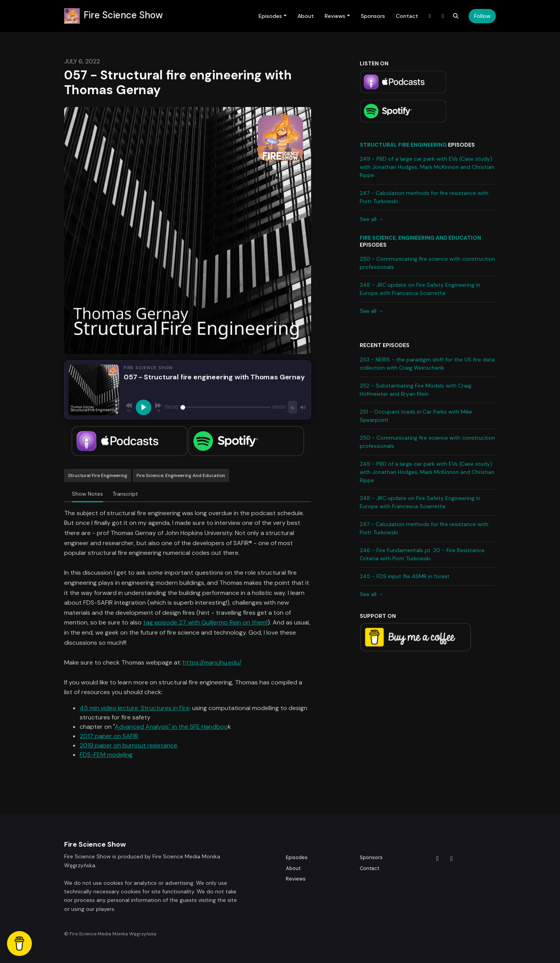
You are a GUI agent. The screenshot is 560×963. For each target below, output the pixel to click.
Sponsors (373, 16)
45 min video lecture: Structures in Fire (135, 708)
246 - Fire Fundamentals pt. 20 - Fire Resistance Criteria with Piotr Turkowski (422, 554)
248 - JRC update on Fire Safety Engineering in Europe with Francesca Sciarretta (420, 289)
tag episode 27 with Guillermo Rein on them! (205, 622)
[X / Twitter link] (430, 16)
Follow (482, 16)
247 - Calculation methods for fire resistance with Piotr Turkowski (424, 197)
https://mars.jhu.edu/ (212, 662)
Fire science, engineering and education (420, 238)
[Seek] (226, 407)
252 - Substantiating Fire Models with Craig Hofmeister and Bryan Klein (416, 390)
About (306, 16)
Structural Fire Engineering (403, 145)
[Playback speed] (292, 407)
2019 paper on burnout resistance (129, 745)
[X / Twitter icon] (437, 859)
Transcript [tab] (125, 494)
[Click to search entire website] (456, 16)
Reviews (335, 16)
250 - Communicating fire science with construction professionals (427, 263)
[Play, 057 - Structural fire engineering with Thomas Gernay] (143, 407)
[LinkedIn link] (443, 16)
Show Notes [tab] (87, 494)
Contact (407, 16)
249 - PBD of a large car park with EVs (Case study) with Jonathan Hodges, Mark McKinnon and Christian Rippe (427, 167)
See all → (372, 219)
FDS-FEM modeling (106, 755)
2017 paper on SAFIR (109, 736)
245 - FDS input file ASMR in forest (405, 576)
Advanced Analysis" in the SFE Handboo (171, 727)
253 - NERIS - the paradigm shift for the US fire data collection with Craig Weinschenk (427, 364)
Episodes (270, 16)
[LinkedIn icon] (451, 859)
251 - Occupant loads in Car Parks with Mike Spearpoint (416, 416)
